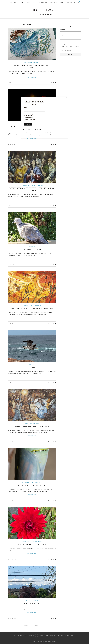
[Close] (68, 97)
